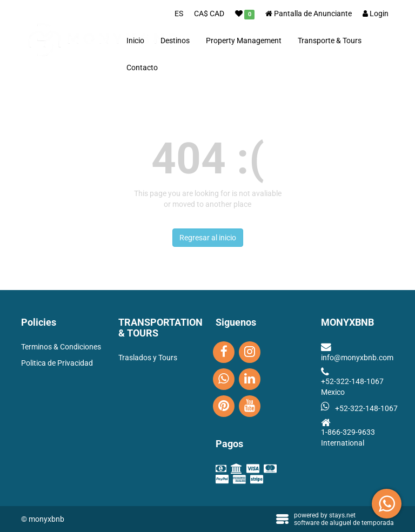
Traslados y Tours (148, 358)
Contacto (142, 68)
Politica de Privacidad (57, 363)
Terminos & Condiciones (61, 347)
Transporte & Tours (330, 41)
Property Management (244, 41)
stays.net (342, 515)
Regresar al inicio (208, 238)
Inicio (135, 41)
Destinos (175, 41)
